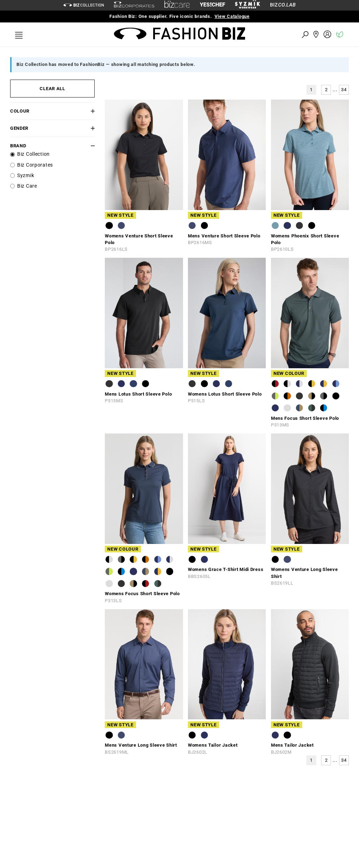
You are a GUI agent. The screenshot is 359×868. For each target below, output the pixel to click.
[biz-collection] (84, 5)
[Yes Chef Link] (212, 5)
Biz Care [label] (27, 186)
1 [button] (311, 90)
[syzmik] (248, 5)
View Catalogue (232, 16)
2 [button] (326, 90)
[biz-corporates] (134, 5)
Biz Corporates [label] (35, 165)
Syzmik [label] (26, 176)
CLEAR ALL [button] (52, 89)
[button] (88, 111)
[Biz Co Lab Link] (283, 5)
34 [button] (344, 90)
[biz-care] (177, 5)
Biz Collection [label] (33, 154)
